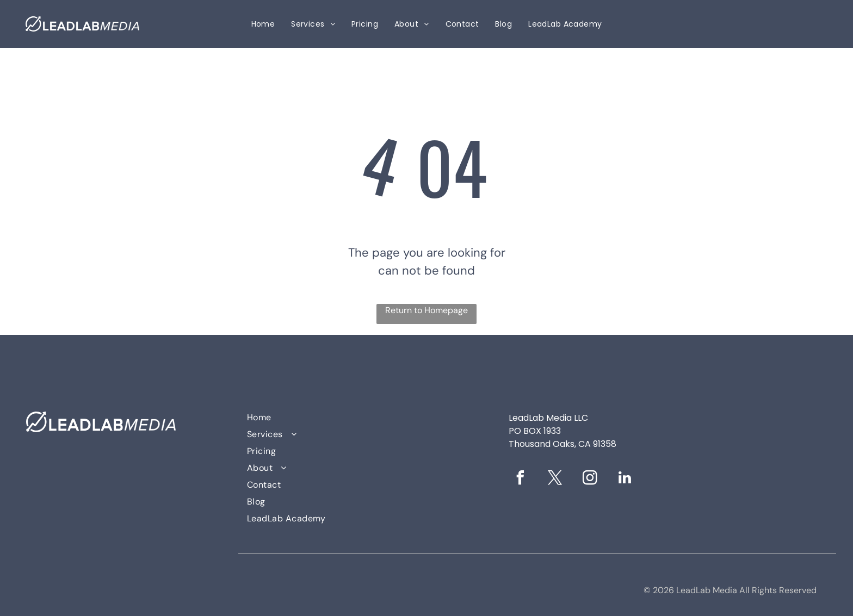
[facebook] (521, 479)
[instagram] (590, 479)
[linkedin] (625, 479)
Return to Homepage (426, 310)
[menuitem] (263, 24)
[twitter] (555, 479)
